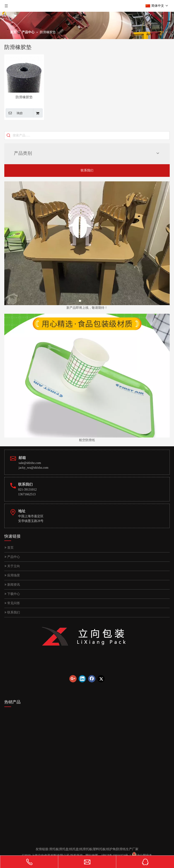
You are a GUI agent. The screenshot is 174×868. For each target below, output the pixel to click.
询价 (14, 113)
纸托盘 (74, 849)
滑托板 (54, 849)
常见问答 (12, 603)
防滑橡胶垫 (24, 97)
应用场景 (12, 575)
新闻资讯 (12, 585)
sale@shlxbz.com (30, 463)
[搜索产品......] (91, 136)
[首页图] (87, 243)
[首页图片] (87, 376)
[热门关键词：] (9, 136)
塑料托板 (99, 849)
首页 (9, 548)
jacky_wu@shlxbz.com (33, 468)
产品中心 (12, 557)
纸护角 (111, 849)
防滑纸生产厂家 (127, 849)
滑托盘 (64, 849)
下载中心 (12, 594)
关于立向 (12, 566)
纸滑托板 (86, 849)
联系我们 (87, 170)
